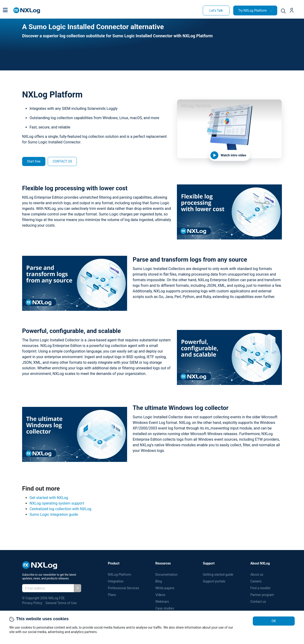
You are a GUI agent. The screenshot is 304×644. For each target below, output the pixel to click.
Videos (160, 595)
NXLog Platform (120, 575)
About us (257, 575)
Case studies (165, 608)
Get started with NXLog (49, 498)
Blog (159, 581)
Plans (112, 595)
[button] (5, 10)
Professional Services (123, 588)
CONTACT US (62, 161)
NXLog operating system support (57, 503)
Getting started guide (218, 575)
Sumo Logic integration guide (54, 514)
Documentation (166, 575)
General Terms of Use (61, 603)
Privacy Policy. (32, 603)
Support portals (214, 581)
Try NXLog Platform (252, 10)
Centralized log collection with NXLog (60, 509)
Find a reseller (260, 588)
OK (274, 621)
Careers (256, 581)
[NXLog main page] (27, 10)
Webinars (162, 602)
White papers (165, 588)
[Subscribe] (78, 588)
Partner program (262, 595)
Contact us (258, 602)
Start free (34, 161)
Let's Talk (216, 10)
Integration (116, 581)
